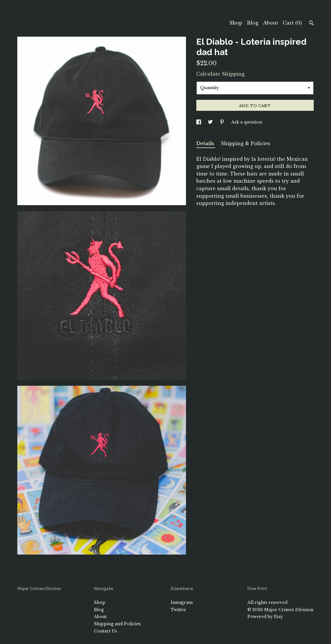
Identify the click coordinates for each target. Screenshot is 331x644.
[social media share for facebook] (199, 122)
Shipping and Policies (117, 624)
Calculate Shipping (220, 74)
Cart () (292, 23)
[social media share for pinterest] (223, 122)
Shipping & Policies (246, 143)
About (271, 23)
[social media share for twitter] (211, 122)
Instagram (182, 602)
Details (206, 143)
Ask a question (247, 122)
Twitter (178, 610)
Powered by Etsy (265, 617)
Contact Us (106, 631)
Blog (253, 23)
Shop (236, 23)
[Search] (312, 24)
